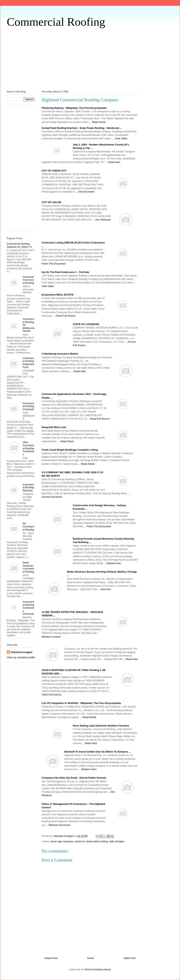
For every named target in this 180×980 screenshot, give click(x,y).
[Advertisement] (90, 58)
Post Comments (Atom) (98, 969)
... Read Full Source (99, 419)
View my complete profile (21, 657)
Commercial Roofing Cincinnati (28, 406)
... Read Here (113, 162)
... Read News (66, 441)
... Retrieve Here (88, 769)
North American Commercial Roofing (28, 567)
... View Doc (104, 589)
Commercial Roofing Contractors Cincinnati (29, 608)
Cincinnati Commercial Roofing (28, 280)
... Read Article (97, 122)
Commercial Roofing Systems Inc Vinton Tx (19, 245)
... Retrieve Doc (112, 563)
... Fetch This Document (98, 526)
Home (91, 958)
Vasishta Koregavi (21, 652)
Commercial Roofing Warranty (28, 487)
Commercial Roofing (56, 22)
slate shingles (117, 841)
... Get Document (85, 192)
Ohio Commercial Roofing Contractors (29, 448)
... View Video (120, 138)
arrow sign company (62, 841)
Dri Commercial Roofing (28, 526)
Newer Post (51, 958)
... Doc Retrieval (102, 220)
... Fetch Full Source (64, 316)
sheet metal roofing (97, 841)
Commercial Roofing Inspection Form (28, 363)
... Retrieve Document (58, 825)
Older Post (130, 958)
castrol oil (79, 841)
